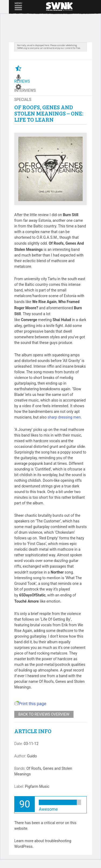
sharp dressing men (64, 417)
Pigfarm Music (37, 786)
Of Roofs (34, 768)
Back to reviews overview (44, 714)
